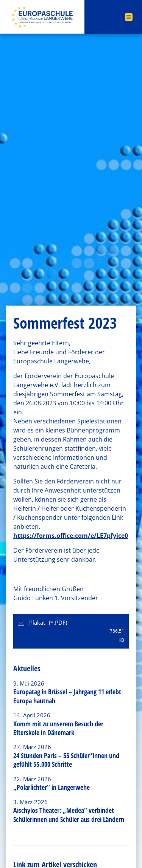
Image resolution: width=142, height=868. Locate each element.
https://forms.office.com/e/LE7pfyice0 (71, 536)
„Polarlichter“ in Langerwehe (51, 787)
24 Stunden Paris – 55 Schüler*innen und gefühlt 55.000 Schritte (66, 760)
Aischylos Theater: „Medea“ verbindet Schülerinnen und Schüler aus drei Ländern (69, 815)
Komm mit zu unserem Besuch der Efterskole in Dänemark (58, 728)
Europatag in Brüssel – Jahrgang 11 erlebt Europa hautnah (67, 696)
